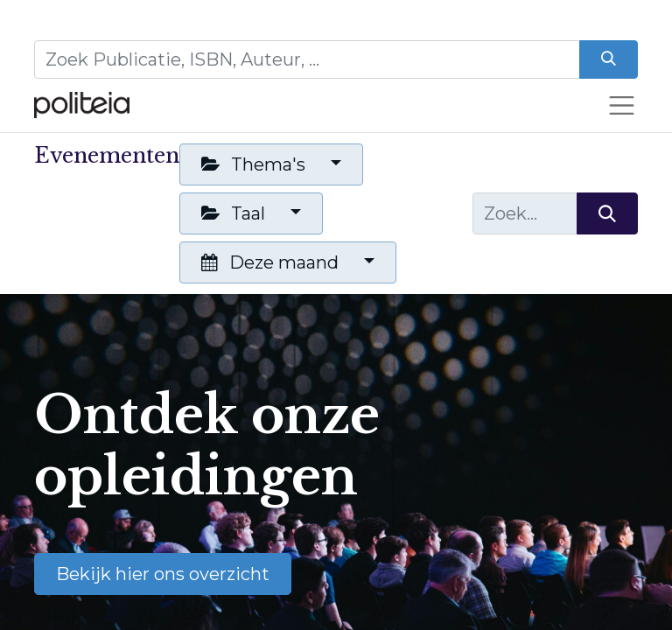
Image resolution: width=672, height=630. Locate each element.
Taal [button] (235, 213)
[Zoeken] (609, 59)
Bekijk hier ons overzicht (163, 574)
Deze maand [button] (272, 262)
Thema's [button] (255, 164)
